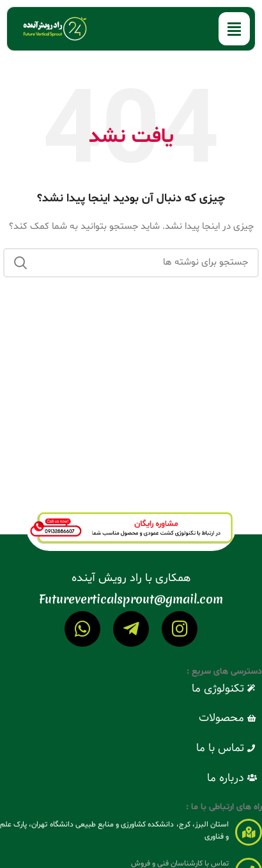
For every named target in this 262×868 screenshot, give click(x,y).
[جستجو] (131, 263)
